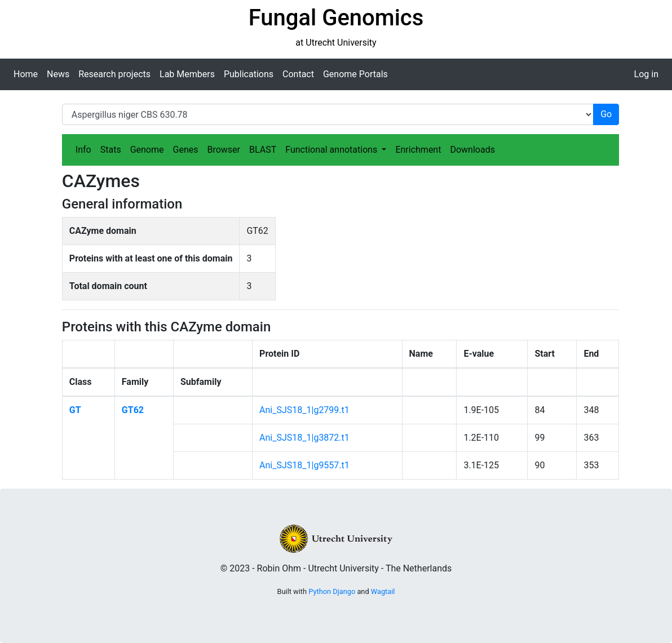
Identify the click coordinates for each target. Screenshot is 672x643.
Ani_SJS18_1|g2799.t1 (304, 410)
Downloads (472, 150)
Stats (111, 150)
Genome (147, 150)
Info (83, 150)
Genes (186, 150)
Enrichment (418, 150)
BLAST (263, 150)
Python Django (332, 591)
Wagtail (383, 591)
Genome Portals (355, 74)
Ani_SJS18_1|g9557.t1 (304, 465)
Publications (249, 74)
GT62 (133, 410)
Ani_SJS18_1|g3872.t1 (304, 438)
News (58, 74)
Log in (646, 74)
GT (75, 410)
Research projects (114, 74)
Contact (298, 74)
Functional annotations (332, 150)
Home (26, 74)
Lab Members (187, 74)
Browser (224, 150)
